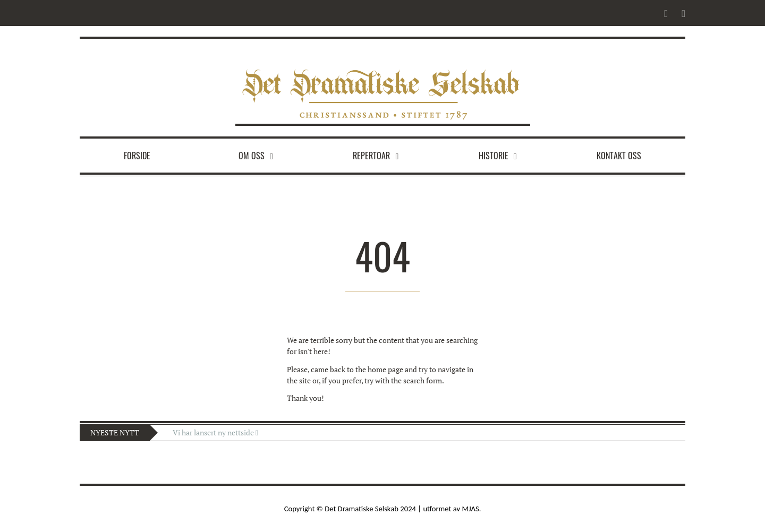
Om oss (252, 156)
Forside (137, 156)
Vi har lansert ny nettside (215, 432)
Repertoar (371, 156)
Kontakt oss (619, 156)
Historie (494, 156)
